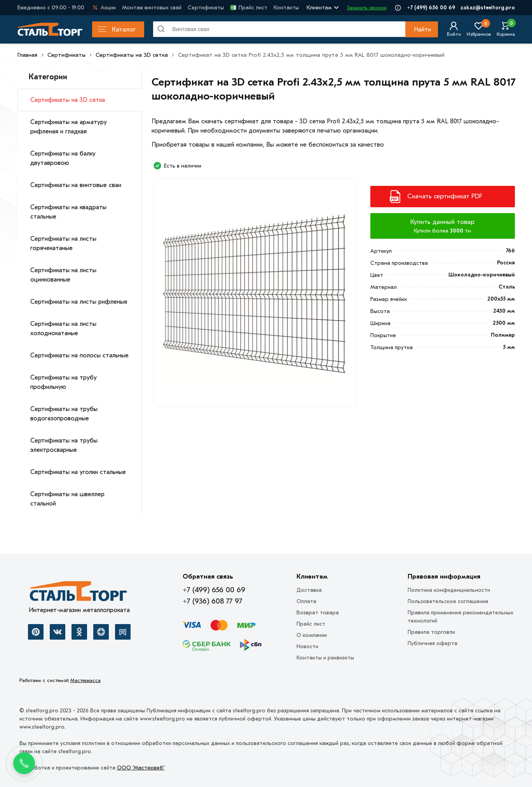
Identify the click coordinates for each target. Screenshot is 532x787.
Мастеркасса (85, 680)
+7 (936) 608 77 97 (212, 601)
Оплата (306, 601)
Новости (307, 646)
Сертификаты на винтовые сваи (76, 185)
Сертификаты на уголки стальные (78, 472)
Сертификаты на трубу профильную (64, 382)
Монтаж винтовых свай (152, 8)
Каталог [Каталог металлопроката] (117, 29)
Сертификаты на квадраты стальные (68, 212)
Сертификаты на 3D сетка (68, 100)
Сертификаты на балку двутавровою (63, 158)
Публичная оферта (433, 643)
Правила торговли (431, 632)
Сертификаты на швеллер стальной (67, 499)
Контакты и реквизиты (325, 658)
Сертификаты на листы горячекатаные (63, 243)
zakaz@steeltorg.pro (488, 8)
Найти (422, 30)
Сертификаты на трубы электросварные (64, 445)
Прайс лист (249, 8)
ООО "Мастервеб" (141, 768)
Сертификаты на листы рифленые (79, 302)
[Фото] (254, 295)
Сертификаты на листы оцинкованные (63, 275)
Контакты (286, 8)
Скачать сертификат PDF (445, 196)
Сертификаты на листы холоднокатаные (63, 329)
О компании (312, 635)
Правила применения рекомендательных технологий (460, 617)
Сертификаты (206, 8)
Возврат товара (318, 613)
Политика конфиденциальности (449, 590)
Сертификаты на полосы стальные (79, 355)
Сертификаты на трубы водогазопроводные (64, 414)
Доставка (309, 590)
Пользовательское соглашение (448, 601)
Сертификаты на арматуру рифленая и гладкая (69, 127)
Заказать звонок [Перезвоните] (367, 8)
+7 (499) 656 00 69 (431, 8)
